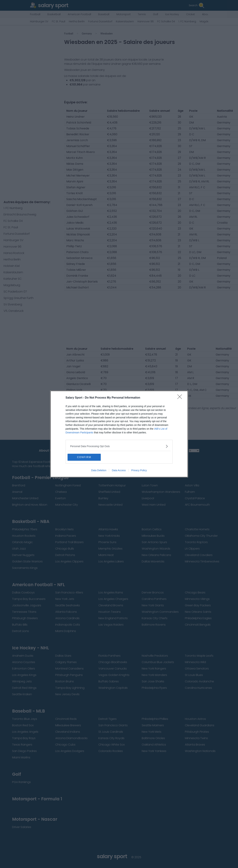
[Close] (181, 398)
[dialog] (119, 434)
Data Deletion (99, 471)
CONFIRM (84, 457)
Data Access (119, 471)
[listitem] (119, 446)
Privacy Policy (139, 471)
